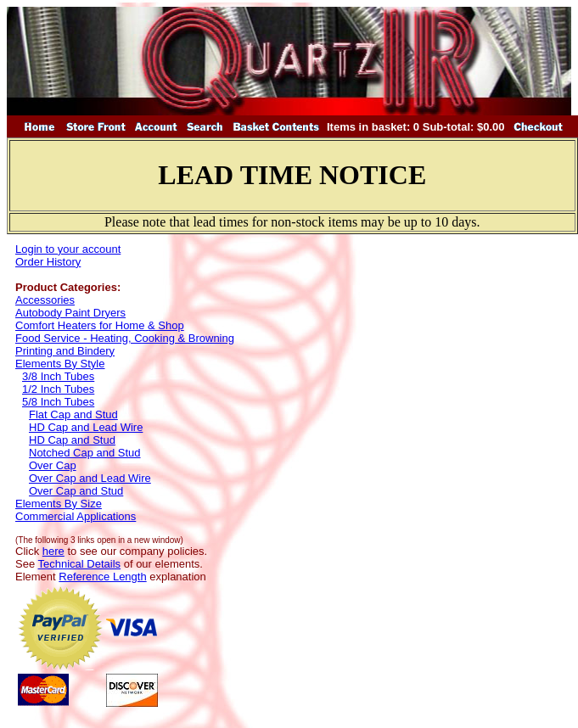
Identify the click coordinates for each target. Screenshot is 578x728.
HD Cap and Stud (72, 440)
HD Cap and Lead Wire (86, 427)
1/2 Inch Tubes (58, 389)
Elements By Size (59, 504)
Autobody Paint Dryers (70, 313)
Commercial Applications (76, 516)
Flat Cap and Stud (73, 414)
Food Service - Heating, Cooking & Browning (125, 338)
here (53, 551)
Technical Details (80, 564)
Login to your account (68, 249)
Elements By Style (60, 364)
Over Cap (53, 465)
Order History (48, 262)
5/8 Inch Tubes (58, 402)
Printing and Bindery (65, 351)
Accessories (45, 300)
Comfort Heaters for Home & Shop (100, 325)
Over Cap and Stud (76, 491)
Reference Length (102, 577)
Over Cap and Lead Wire (90, 478)
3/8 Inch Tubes (58, 376)
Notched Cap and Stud (85, 453)
